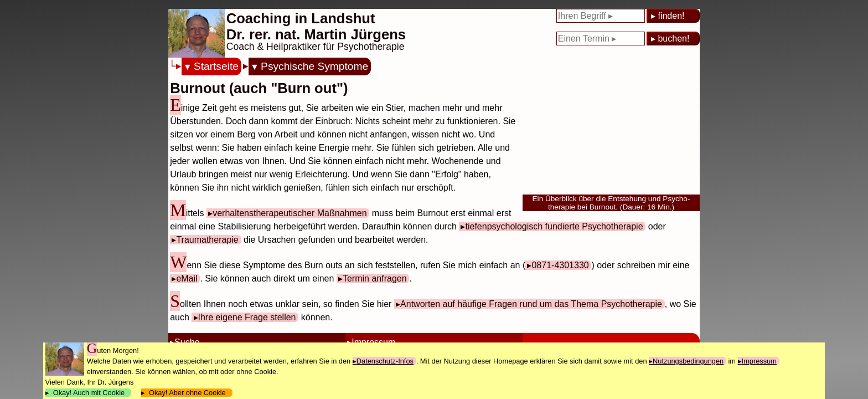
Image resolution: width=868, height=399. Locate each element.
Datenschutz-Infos (385, 361)
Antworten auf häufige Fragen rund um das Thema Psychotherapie (531, 304)
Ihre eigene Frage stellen (247, 317)
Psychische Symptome (314, 66)
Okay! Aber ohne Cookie (187, 393)
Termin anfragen (375, 278)
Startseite (216, 66)
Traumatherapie (207, 240)
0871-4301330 (560, 265)
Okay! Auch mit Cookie (89, 393)
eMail (187, 278)
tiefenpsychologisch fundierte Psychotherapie (554, 226)
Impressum (759, 361)
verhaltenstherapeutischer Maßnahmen (290, 213)
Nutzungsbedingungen (688, 361)
